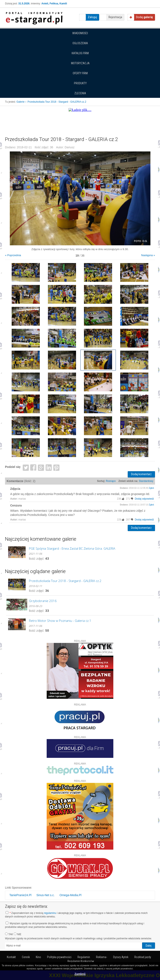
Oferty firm (80, 73)
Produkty (80, 83)
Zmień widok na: (128, 481)
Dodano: (124, 488)
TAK (9, 934)
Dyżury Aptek (121, 957)
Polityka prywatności (59, 957)
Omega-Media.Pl (71, 895)
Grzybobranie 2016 (43, 601)
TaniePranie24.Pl (20, 895)
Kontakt (11, 957)
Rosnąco (111, 481)
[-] (132, 499)
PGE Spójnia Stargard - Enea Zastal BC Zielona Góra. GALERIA (72, 548)
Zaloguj (92, 17)
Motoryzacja (80, 63)
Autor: (14, 499)
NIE (17, 934)
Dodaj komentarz (141, 474)
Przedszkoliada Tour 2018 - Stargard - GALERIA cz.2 (65, 581)
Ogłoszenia (80, 43)
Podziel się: (13, 467)
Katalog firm (80, 53)
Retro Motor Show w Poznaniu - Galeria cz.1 (60, 621)
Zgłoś (151, 488)
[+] (124, 499)
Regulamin (84, 957)
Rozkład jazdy (143, 957)
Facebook (33, 467)
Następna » (148, 255)
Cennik (26, 957)
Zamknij (80, 974)
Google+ (41, 467)
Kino (38, 957)
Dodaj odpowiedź (144, 499)
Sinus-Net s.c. (46, 895)
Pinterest (56, 467)
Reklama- (102, 957)
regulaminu (50, 913)
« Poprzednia (13, 255)
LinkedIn (49, 467)
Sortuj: (101, 481)
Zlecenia (80, 93)
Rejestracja (115, 17)
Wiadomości (80, 33)
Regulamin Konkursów (81, 961)
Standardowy (146, 481)
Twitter (26, 467)
